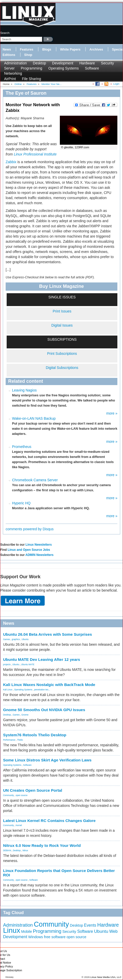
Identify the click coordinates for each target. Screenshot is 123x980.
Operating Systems (64, 68)
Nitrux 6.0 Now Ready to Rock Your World (42, 845)
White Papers (70, 50)
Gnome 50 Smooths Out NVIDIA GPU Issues (44, 710)
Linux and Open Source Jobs (29, 550)
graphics (16, 639)
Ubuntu (25, 639)
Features (27, 50)
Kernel (19, 825)
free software (55, 937)
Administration (15, 63)
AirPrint (10, 79)
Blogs (47, 50)
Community (8, 795)
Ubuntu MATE (28, 664)
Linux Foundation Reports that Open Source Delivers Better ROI (59, 873)
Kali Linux (8, 690)
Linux (12, 930)
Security (108, 63)
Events (90, 925)
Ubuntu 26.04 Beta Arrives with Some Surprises (48, 634)
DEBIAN (7, 850)
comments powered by (30, 529)
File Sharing (32, 79)
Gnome (25, 715)
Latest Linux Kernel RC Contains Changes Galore (49, 821)
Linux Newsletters (39, 545)
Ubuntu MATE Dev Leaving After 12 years (42, 659)
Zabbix (11, 162)
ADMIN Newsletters (39, 555)
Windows (36, 937)
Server (9, 68)
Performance (9, 740)
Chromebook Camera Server (35, 480)
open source (21, 795)
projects (7, 664)
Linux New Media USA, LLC (106, 977)
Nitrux (25, 850)
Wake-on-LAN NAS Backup (34, 418)
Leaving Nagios (24, 390)
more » (112, 413)
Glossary (9, 977)
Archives (96, 50)
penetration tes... (42, 690)
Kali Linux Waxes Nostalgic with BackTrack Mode (49, 685)
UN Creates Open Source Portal (33, 790)
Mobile (27, 932)
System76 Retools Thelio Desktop (35, 735)
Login (116, 84)
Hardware (87, 63)
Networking (13, 73)
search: (5, 33)
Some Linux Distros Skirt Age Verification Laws (47, 760)
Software (92, 68)
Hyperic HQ (21, 503)
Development (63, 63)
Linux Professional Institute (35, 154)
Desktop (40, 63)
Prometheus (22, 447)
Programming (31, 68)
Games (7, 639)
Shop (28, 55)
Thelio (20, 740)
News (7, 50)
